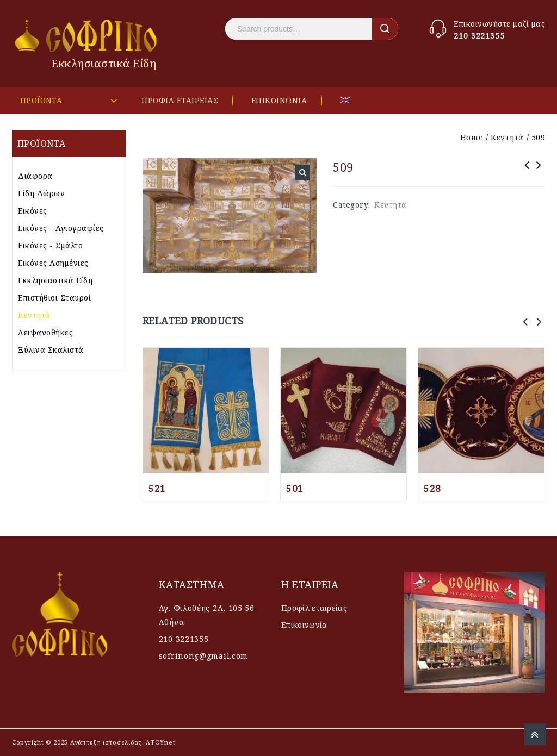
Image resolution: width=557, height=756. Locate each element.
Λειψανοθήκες (45, 332)
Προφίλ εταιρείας (314, 608)
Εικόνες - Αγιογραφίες (61, 228)
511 (527, 172)
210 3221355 (479, 36)
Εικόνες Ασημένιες (53, 263)
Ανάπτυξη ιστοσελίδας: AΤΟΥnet (122, 742)
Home (472, 137)
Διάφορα (35, 176)
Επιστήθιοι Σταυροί (54, 298)
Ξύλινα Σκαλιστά (51, 350)
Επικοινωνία (304, 625)
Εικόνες (33, 211)
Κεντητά (507, 137)
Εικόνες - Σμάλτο (50, 245)
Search (385, 29)
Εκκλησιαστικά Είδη (55, 280)
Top (535, 734)
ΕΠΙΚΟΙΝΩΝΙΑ (279, 100)
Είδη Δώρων (41, 193)
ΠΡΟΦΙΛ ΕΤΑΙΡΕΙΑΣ (180, 100)
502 (539, 172)
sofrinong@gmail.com (203, 656)
